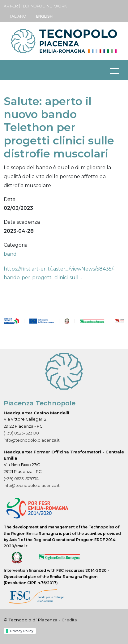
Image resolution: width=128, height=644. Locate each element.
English (44, 16)
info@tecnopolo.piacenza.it (32, 440)
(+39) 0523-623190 (21, 433)
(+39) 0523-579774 (21, 479)
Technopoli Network (44, 6)
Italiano (17, 16)
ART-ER (11, 6)
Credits (69, 620)
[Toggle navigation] (115, 70)
